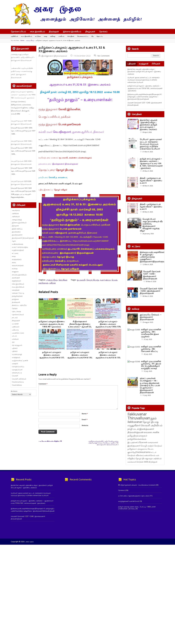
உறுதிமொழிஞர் (18, 250)
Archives (14, 391)
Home (22, 40)
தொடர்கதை (16, 311)
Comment (43, 384)
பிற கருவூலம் (17, 345)
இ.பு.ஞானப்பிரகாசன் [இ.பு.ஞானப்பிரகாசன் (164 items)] (137, 473)
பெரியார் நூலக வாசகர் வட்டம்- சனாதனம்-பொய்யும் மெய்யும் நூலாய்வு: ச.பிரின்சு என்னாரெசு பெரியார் (144, 80)
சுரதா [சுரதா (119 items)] (150, 490)
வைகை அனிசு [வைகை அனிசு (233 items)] (151, 463)
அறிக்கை (15, 213)
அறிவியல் (14, 36)
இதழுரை (15, 226)
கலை (14, 262)
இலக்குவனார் (17, 235)
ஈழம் (14, 241)
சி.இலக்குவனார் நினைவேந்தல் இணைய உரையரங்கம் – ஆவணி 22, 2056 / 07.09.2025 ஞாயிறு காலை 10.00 (80, 327)
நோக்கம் (105, 32)
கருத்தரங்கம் (17, 259)
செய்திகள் (71, 36)
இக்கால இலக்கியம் (72, 31)
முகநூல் (15, 364)
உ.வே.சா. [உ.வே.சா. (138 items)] (150, 480)
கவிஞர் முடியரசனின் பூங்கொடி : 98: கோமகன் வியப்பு (150, 359)
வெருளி (15, 376)
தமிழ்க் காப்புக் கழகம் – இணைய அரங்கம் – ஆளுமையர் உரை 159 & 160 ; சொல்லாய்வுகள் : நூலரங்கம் (23, 95)
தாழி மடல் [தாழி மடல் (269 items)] (133, 460)
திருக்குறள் (54, 31)
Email (85, 419)
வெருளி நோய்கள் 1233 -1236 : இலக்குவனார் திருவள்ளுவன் (151, 291)
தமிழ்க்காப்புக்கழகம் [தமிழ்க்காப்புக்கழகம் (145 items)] (136, 480)
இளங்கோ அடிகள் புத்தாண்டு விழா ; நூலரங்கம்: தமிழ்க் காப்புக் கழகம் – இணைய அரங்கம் (144, 72)
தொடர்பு (100, 36)
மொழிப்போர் (17, 370)
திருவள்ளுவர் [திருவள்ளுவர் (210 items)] (140, 467)
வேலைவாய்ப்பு (83, 36)
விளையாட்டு (17, 373)
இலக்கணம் (16, 232)
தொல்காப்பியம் (18, 31)
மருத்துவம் (16, 357)
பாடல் (14, 336)
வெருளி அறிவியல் (19, 379)
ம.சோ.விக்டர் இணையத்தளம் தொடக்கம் (134, 527)
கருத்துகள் (144, 64)
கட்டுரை (38, 36)
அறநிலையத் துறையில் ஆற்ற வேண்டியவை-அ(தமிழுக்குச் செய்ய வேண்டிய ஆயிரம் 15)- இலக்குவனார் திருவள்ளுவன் (103, 443)
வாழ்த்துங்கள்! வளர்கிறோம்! (129, 532)
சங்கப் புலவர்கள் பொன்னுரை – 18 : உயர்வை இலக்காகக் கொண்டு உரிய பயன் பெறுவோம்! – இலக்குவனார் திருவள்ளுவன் (150, 416)
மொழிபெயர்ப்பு (18, 367)
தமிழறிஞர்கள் (17, 296)
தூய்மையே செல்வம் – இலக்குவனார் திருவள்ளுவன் (151, 317)
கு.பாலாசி (81, 280)
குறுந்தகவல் (16, 281)
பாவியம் (61, 36)
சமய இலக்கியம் (26, 36)
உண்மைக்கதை (18, 244)
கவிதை (53, 36)
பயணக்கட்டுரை (18, 333)
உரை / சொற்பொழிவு (20, 247)
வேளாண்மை (17, 385)
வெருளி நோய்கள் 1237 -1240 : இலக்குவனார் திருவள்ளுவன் (152, 275)
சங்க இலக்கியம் (37, 31)
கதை (45, 36)
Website (85, 425)
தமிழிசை (15, 299)
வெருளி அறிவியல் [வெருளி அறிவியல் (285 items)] (152, 456)
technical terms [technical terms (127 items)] (144, 483)
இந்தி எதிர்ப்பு (17, 229)
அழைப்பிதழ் (30, 40)
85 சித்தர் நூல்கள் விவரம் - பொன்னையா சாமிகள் (137, 516)
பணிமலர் (16, 327)
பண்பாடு (15, 330)
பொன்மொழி (17, 354)
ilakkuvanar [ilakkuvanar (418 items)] (135, 453)
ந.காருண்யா (105, 280)
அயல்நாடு (16, 210)
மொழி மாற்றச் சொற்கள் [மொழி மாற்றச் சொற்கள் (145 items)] (152, 477)
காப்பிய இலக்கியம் (19, 275)
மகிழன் (53, 283)
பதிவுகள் (132, 64)
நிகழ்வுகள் (90, 31)
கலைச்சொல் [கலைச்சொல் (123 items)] (150, 486)
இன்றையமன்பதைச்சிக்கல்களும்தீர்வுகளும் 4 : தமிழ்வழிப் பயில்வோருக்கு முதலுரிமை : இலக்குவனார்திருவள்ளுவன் (145, 97)
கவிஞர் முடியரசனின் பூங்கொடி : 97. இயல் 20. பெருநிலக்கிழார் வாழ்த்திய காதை (150, 386)
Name (85, 414)
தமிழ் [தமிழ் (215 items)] (130, 467)
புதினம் (15, 348)
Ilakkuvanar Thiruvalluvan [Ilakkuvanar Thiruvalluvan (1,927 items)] (139, 447)
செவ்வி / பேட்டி (18, 293)
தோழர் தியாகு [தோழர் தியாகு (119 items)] (142, 490)
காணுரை (15, 272)
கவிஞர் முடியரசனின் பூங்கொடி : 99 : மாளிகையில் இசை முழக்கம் (151, 333)
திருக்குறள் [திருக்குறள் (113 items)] (153, 493)
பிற (92, 36)
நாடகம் (15, 318)
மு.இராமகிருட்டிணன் (20, 361)
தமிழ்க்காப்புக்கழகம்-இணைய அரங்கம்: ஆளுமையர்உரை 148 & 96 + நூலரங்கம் (52, 324)
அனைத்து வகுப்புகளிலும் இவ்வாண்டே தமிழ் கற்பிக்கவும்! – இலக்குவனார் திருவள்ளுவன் (23, 57)
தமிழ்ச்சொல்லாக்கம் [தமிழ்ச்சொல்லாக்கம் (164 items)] (137, 470)
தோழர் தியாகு (93, 280)
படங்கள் (15, 324)
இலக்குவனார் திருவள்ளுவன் (54, 56)
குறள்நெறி (16, 278)
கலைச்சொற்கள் (18, 265)
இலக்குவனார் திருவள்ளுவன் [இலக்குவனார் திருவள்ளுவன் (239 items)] (141, 462)
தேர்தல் (15, 308)
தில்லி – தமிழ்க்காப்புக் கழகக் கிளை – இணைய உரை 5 (151, 180)
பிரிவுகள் (156, 64)
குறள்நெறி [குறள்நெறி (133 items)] (132, 483)
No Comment (103, 56)
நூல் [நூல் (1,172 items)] (154, 449)
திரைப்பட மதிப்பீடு (19, 305)
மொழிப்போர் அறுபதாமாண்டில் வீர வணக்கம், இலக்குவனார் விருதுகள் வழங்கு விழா (151, 225)
